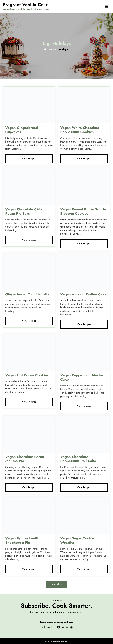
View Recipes (29, 158)
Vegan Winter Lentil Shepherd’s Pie (22, 540)
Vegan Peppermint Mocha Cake (82, 377)
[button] (106, 6)
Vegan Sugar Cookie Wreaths (77, 540)
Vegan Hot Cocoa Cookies (27, 375)
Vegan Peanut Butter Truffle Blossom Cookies (83, 211)
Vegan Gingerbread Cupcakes (22, 130)
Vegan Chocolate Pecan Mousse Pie (25, 459)
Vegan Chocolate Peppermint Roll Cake (78, 459)
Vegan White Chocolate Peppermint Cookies (80, 130)
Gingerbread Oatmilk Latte (27, 294)
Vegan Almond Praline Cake (83, 294)
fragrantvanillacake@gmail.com (56, 623)
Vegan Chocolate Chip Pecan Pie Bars (24, 211)
